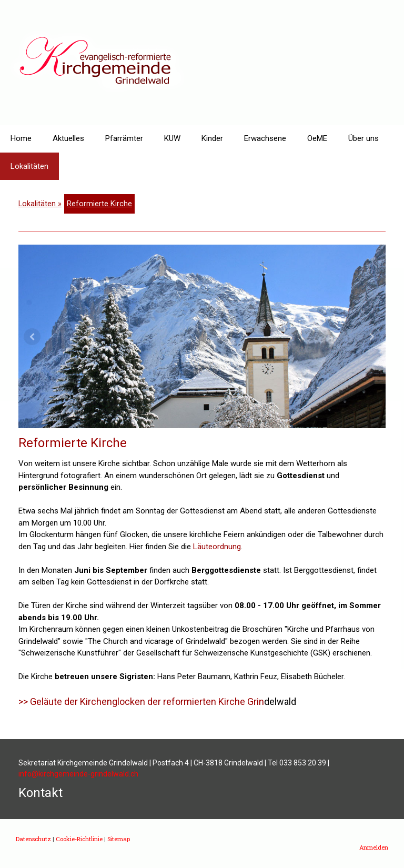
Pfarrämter (124, 138)
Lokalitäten (29, 166)
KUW (172, 138)
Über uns (363, 138)
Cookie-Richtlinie (79, 839)
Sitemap (119, 839)
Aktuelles (68, 138)
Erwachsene (265, 138)
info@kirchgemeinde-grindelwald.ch (78, 774)
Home (21, 138)
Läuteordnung (217, 547)
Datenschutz (33, 839)
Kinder (212, 138)
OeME (317, 138)
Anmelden (374, 847)
